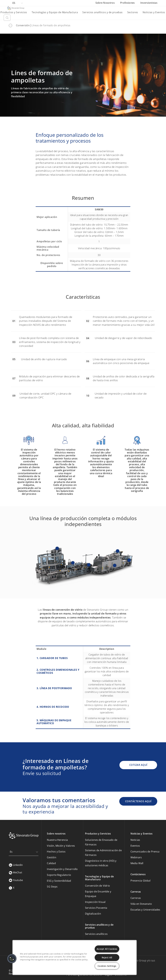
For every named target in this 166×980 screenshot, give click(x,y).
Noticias (135, 840)
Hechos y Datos (56, 852)
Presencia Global (140, 881)
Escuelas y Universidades (145, 910)
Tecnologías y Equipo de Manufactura (55, 12)
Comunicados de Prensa (145, 852)
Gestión (51, 857)
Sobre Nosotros (105, 3)
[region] (75, 957)
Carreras (136, 898)
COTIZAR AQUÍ (138, 765)
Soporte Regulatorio (59, 875)
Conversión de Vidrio (97, 886)
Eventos (135, 846)
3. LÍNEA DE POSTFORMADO (54, 688)
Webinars (136, 857)
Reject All (107, 957)
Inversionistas (149, 3)
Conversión (23, 25)
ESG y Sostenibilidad (59, 881)
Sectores (133, 12)
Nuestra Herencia (57, 840)
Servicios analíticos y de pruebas (103, 12)
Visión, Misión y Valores (61, 846)
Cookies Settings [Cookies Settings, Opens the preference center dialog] (107, 966)
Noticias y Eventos (154, 12)
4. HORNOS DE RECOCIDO (53, 707)
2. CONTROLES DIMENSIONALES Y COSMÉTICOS (58, 671)
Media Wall (137, 863)
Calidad (51, 863)
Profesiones (128, 3)
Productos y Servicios (14, 12)
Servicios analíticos (96, 934)
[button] (12, 959)
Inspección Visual (95, 902)
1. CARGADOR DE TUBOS (52, 658)
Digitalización (93, 914)
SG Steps (52, 887)
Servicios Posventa (96, 908)
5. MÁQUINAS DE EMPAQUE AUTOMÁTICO (54, 722)
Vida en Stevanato (141, 904)
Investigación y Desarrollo (62, 869)
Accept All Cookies (107, 949)
